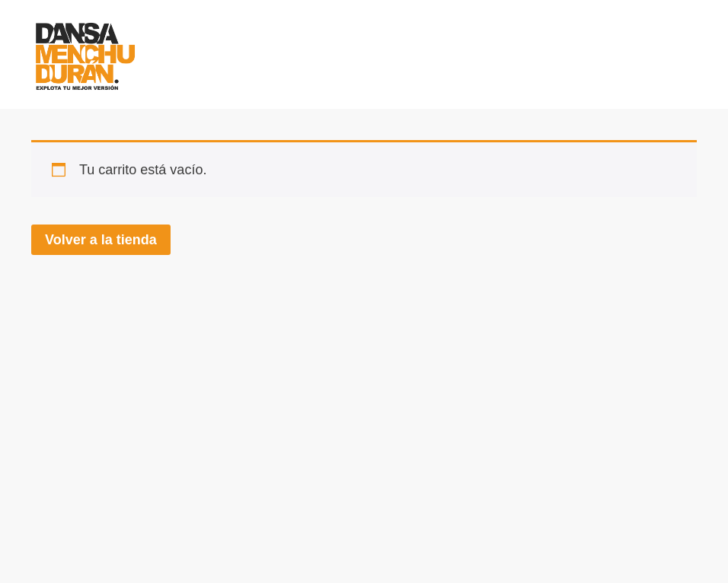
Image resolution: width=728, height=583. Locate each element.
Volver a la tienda (101, 240)
